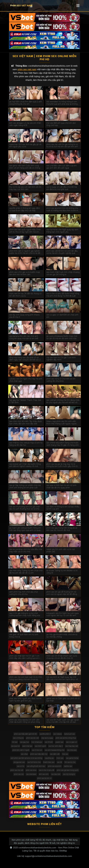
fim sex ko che (70, 764)
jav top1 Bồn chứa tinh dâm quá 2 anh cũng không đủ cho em (26, 105)
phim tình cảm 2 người (21, 752)
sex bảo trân (56, 776)
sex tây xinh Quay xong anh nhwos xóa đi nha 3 (24, 318)
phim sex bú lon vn (44, 780)
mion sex (60, 760)
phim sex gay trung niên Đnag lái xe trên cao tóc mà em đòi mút (62, 531)
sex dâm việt (55, 756)
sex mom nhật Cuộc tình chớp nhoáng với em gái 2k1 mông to (63, 276)
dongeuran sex (19, 764)
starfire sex (68, 768)
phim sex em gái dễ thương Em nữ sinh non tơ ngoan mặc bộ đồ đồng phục (62, 595)
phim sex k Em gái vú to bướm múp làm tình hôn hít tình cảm (25, 276)
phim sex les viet (32, 740)
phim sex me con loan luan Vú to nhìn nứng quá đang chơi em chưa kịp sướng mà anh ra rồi (26, 681)
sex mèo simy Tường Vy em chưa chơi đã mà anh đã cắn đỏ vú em (26, 574)
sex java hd (15, 748)
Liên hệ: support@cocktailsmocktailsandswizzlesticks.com (45, 858)
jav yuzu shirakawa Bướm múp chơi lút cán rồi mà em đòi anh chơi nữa (62, 339)
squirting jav (49, 760)
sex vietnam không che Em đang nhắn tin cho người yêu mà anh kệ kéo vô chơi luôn (63, 403)
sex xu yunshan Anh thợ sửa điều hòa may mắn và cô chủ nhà (26, 552)
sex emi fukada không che (55, 752)
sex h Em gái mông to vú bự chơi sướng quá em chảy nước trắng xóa (25, 616)
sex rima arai (72, 752)
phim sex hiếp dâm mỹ (39, 756)
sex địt (60, 764)
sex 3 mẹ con (37, 752)
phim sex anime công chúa (66, 740)
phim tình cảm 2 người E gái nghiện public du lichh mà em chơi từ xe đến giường (25, 254)
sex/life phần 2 (45, 736)
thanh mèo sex (49, 764)
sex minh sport (40, 748)
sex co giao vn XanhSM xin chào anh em (62, 318)
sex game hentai (72, 760)
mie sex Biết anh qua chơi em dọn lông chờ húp (61, 126)
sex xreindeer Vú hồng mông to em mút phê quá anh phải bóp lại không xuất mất (62, 105)
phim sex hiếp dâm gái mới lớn (25, 736)
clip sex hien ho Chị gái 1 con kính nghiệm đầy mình (61, 361)
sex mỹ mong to (69, 776)
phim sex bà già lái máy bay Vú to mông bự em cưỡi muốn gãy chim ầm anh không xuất (63, 467)
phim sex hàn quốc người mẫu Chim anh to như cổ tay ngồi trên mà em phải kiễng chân (25, 233)
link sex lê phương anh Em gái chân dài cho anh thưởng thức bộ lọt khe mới (25, 510)
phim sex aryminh (55, 768)
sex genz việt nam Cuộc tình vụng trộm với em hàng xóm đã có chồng (25, 169)
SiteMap (63, 853)
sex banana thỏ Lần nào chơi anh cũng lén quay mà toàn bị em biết (24, 339)
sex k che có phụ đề (47, 772)
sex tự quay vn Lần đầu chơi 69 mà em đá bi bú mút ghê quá (62, 190)
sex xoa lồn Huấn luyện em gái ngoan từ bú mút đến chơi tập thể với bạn (63, 723)
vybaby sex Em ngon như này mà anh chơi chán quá (26, 382)
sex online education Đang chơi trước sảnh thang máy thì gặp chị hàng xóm (63, 446)
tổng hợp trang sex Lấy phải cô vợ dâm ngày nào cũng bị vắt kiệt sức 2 (25, 361)
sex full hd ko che (34, 764)
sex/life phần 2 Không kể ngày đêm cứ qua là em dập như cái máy (25, 212)
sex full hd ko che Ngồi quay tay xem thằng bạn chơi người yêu (62, 233)
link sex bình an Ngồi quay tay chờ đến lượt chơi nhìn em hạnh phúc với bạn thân (62, 681)
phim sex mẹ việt (17, 772)
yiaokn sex (59, 744)
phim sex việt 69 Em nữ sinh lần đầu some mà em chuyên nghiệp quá (62, 254)
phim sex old (19, 776)
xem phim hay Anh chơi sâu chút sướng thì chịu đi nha (24, 595)
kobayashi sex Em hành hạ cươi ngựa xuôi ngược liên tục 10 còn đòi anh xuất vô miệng (63, 617)
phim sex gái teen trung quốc (68, 772)
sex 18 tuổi (49, 744)
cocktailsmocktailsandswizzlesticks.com (37, 850)
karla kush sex (70, 736)
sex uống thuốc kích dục (36, 768)
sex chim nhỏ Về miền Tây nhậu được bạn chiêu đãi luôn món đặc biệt (26, 425)
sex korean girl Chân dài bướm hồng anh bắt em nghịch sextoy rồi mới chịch (25, 467)
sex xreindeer (31, 776)
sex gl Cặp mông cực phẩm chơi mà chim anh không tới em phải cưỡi (25, 489)
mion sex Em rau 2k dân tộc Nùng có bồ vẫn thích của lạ (25, 297)
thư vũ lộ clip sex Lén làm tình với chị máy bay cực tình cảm (25, 190)
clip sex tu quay (47, 740)
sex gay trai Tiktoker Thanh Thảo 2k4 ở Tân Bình (25, 403)
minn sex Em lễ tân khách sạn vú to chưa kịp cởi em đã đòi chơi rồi (62, 659)
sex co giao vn (72, 744)
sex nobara (57, 736)
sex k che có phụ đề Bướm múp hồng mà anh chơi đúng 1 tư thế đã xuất (63, 297)
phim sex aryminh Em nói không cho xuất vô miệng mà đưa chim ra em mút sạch (63, 212)
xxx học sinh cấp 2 (56, 748)
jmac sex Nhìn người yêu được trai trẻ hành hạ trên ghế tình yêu (25, 702)
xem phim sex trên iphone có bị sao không (26, 760)
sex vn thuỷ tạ (18, 740)
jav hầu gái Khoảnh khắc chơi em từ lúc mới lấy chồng (62, 638)
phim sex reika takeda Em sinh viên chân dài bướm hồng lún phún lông (25, 723)
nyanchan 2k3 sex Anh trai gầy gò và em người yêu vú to (25, 148)
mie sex (65, 756)
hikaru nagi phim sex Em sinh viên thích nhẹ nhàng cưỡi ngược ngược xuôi (62, 425)
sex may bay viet (72, 748)
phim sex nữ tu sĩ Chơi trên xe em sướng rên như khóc (61, 382)
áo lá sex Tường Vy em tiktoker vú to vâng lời (62, 574)
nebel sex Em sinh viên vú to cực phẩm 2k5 (61, 552)
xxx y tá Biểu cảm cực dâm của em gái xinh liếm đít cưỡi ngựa (62, 169)
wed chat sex (27, 748)
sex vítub (24, 756)
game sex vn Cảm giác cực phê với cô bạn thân (63, 702)
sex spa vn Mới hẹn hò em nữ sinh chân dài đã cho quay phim (61, 489)
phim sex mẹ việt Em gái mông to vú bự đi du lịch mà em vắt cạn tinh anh (62, 148)
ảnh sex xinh (44, 776)
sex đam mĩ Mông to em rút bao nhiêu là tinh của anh (63, 510)
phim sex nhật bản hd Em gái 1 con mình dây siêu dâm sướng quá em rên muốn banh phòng (26, 659)
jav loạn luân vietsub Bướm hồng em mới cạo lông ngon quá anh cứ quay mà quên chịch (25, 531)
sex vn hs (21, 768)
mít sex (15, 744)
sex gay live (24, 744)
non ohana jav (37, 744)
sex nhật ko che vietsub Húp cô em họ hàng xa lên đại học (26, 446)
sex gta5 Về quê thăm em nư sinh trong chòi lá (24, 638)
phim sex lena (31, 772)
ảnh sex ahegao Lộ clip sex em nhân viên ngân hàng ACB (25, 126)
